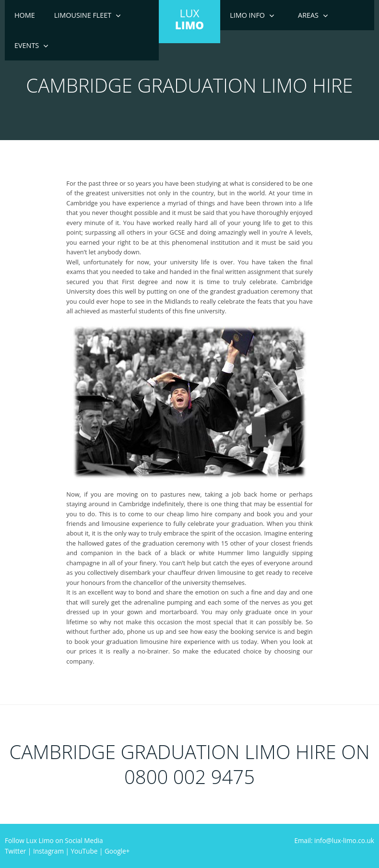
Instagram (48, 851)
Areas (308, 15)
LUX (189, 19)
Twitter (15, 851)
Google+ (117, 851)
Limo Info (247, 15)
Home (25, 15)
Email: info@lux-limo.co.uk (334, 840)
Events (27, 45)
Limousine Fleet (83, 15)
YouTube (84, 851)
